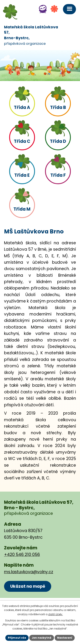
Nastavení (65, 638)
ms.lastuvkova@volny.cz (29, 572)
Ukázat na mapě (28, 586)
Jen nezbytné (42, 638)
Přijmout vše (17, 638)
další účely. (56, 614)
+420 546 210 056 (22, 555)
